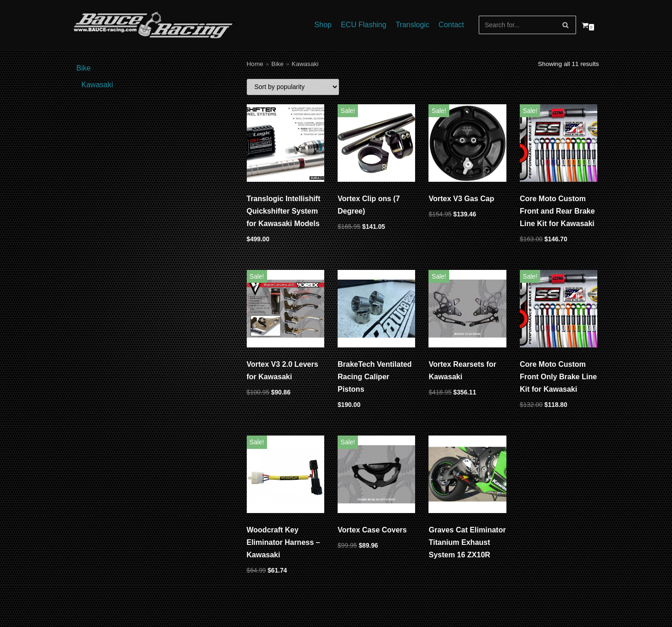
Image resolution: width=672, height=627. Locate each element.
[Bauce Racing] (154, 25)
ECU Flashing (364, 25)
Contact (451, 25)
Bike (277, 64)
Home (255, 64)
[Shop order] (293, 87)
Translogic (413, 25)
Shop (323, 25)
